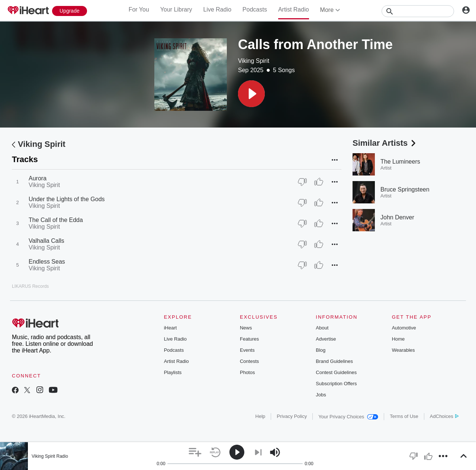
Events (247, 350)
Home (398, 339)
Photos (247, 372)
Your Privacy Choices (348, 417)
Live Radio (217, 9)
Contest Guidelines (336, 372)
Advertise (326, 339)
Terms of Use (404, 416)
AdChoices (444, 416)
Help (260, 416)
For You (139, 9)
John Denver (397, 217)
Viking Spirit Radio (50, 456)
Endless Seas (47, 262)
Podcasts (255, 9)
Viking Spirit (254, 61)
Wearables (403, 350)
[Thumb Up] (319, 182)
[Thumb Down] (302, 182)
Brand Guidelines (334, 361)
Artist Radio (294, 9)
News (246, 328)
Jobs (321, 395)
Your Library (176, 9)
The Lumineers (400, 162)
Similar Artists (385, 143)
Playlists (173, 372)
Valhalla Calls (46, 241)
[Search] (418, 11)
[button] (251, 94)
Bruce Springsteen (405, 189)
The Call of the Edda (56, 220)
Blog (321, 350)
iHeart (171, 328)
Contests (249, 361)
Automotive (404, 328)
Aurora (38, 178)
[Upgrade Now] (70, 11)
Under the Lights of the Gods (67, 199)
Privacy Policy (292, 416)
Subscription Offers (336, 384)
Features (249, 339)
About (322, 328)
